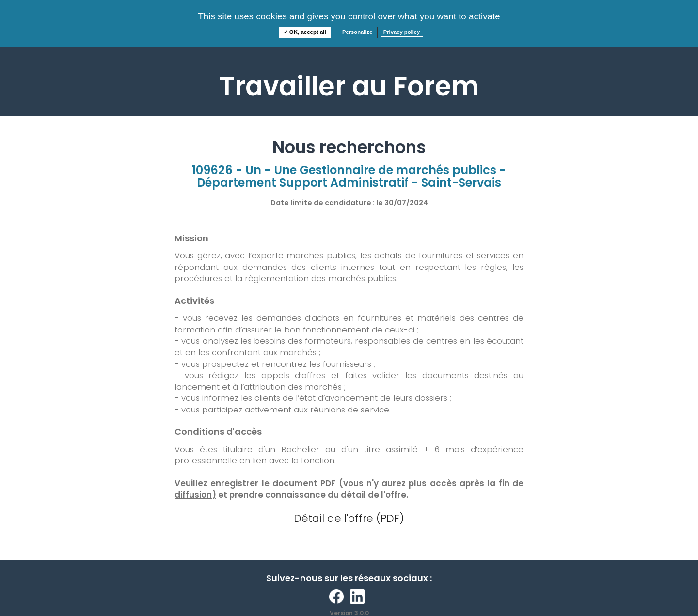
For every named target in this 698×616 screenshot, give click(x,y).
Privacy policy (402, 32)
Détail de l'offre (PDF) (349, 518)
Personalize (357, 32)
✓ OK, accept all (305, 32)
